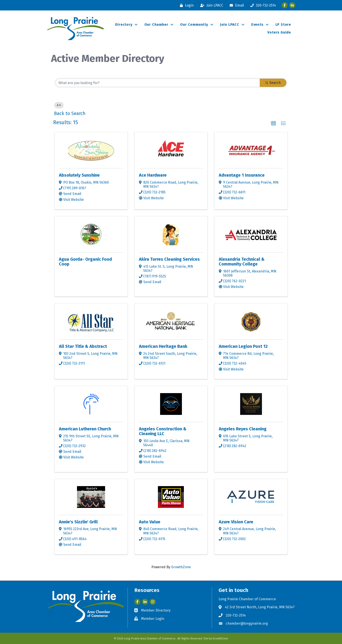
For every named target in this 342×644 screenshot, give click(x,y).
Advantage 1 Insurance (242, 175)
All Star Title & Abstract (83, 346)
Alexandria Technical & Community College (242, 262)
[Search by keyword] (158, 83)
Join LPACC (230, 25)
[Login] (186, 5)
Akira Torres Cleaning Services (169, 259)
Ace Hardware (153, 175)
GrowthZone (181, 567)
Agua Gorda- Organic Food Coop (85, 262)
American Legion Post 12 (243, 346)
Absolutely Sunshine (79, 175)
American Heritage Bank (163, 346)
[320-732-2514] (262, 5)
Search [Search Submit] (273, 83)
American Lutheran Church (85, 429)
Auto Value (150, 522)
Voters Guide (279, 32)
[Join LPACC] (211, 5)
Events (257, 25)
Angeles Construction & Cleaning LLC (163, 431)
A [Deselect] (59, 105)
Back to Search (70, 113)
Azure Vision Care (236, 522)
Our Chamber (156, 25)
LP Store (283, 25)
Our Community (194, 25)
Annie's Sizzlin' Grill (78, 522)
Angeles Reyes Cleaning (243, 429)
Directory (124, 25)
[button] (274, 123)
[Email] (236, 5)
